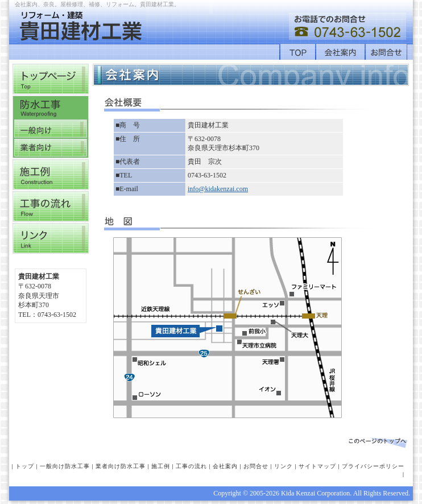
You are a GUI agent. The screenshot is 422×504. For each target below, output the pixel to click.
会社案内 (225, 466)
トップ (25, 466)
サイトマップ (317, 466)
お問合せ (256, 466)
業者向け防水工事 (121, 466)
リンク (284, 466)
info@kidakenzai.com (218, 189)
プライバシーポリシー (373, 466)
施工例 (161, 466)
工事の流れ (191, 466)
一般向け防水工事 (65, 466)
